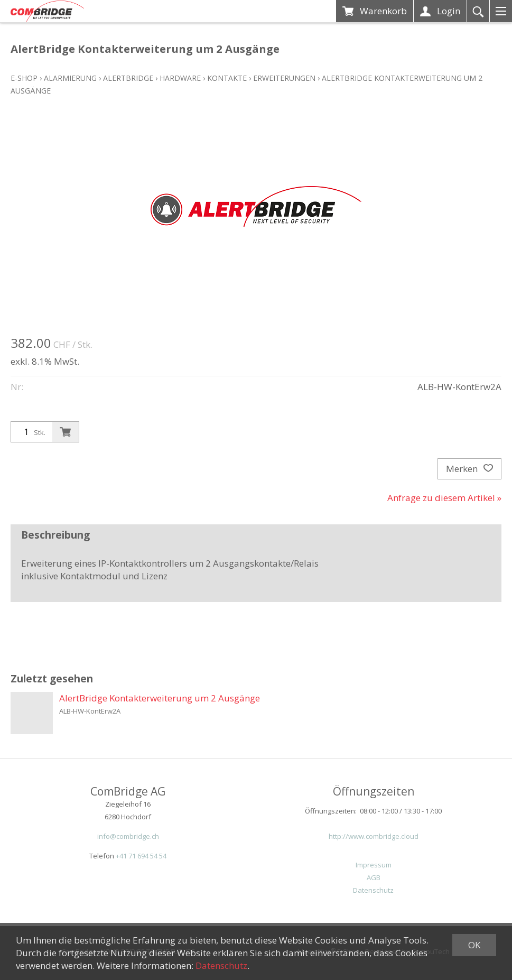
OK (474, 945)
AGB (374, 877)
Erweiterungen (284, 78)
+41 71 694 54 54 (141, 856)
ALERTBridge (128, 78)
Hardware (180, 78)
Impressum (374, 865)
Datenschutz (373, 890)
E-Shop (24, 78)
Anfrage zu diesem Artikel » (444, 498)
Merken (469, 469)
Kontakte (227, 78)
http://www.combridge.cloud (374, 836)
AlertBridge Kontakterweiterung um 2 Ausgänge (160, 698)
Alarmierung (70, 78)
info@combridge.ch (128, 836)
